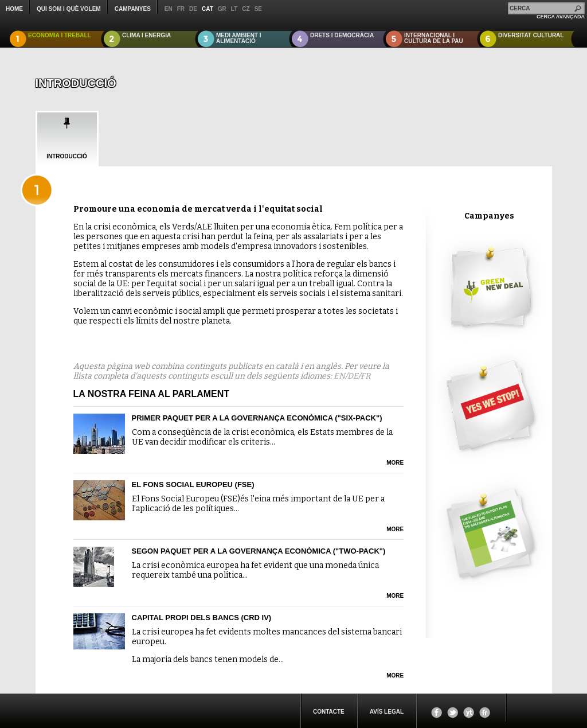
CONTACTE (329, 712)
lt (234, 9)
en (169, 9)
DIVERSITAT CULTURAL (531, 35)
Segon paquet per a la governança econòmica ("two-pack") (259, 551)
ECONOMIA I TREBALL (60, 35)
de (193, 9)
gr (222, 9)
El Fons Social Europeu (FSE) (193, 484)
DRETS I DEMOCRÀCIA (342, 35)
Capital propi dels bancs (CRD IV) (202, 618)
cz (246, 9)
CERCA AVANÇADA (561, 17)
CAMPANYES (133, 9)
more (395, 463)
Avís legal (387, 712)
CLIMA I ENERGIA (146, 35)
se (258, 9)
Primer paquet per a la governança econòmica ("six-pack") (257, 418)
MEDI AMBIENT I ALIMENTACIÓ (239, 38)
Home (14, 9)
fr (181, 9)
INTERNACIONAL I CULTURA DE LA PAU (434, 38)
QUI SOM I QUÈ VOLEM (69, 9)
